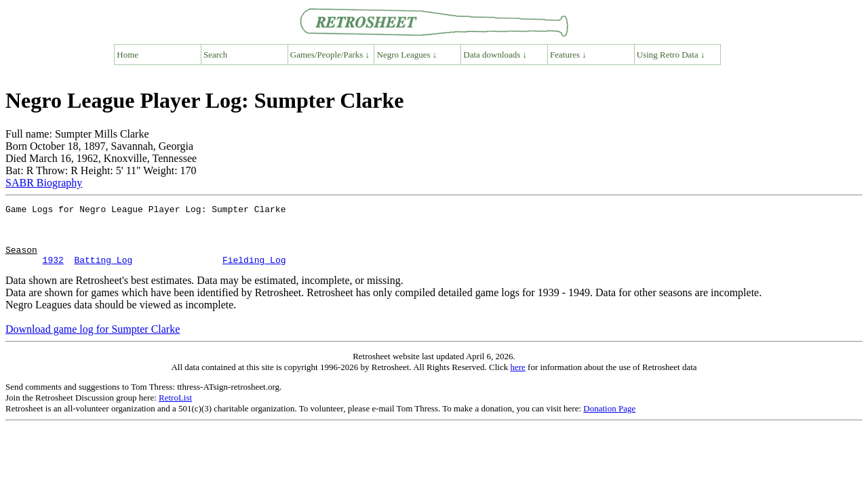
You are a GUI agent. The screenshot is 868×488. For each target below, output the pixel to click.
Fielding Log (254, 272)
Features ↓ (568, 55)
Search (215, 55)
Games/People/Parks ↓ (330, 55)
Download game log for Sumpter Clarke (93, 341)
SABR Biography (44, 183)
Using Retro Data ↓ (671, 55)
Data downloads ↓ (495, 55)
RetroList (175, 410)
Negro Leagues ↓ (407, 55)
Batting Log (103, 272)
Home (127, 55)
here (517, 379)
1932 (53, 272)
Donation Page (609, 421)
